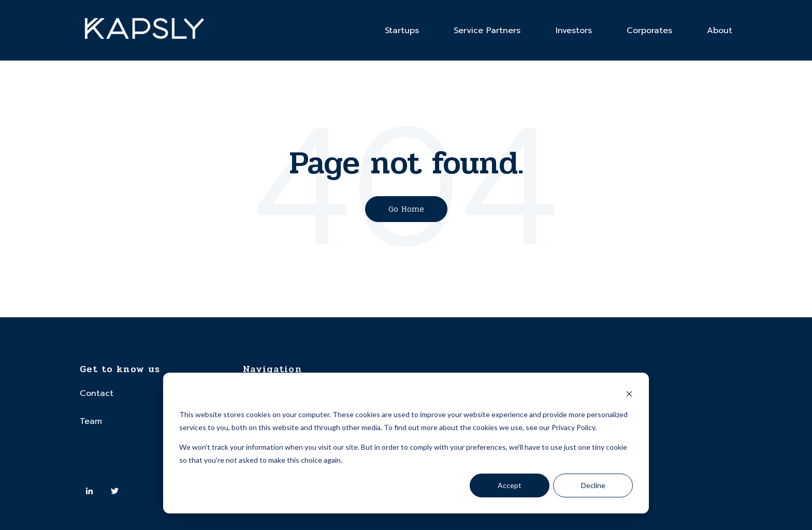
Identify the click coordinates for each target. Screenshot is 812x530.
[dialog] (406, 443)
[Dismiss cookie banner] (629, 395)
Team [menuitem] (91, 421)
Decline (593, 485)
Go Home (406, 209)
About (720, 31)
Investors (574, 31)
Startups (402, 31)
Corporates (649, 31)
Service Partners (487, 31)
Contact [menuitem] (97, 393)
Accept (510, 485)
